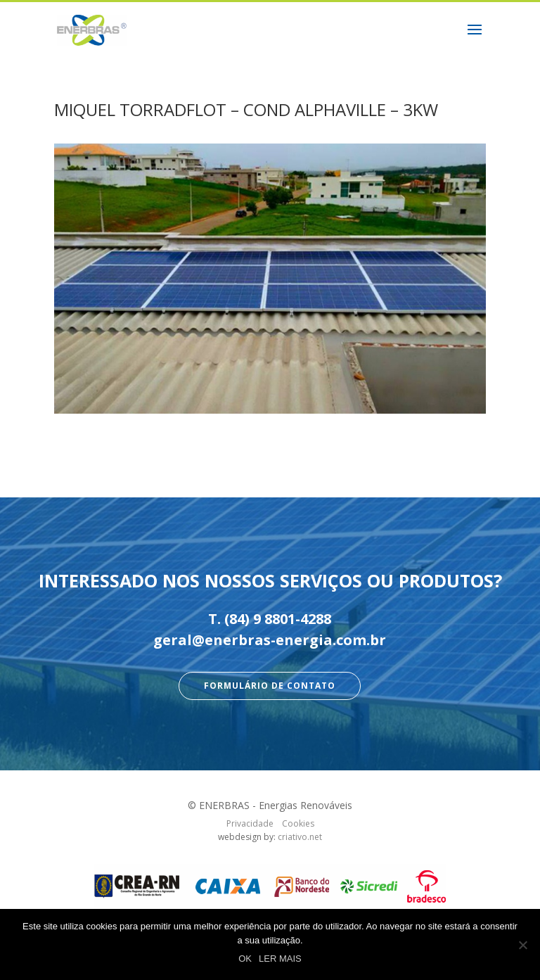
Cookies (298, 823)
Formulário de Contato (270, 686)
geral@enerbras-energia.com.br (270, 640)
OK (245, 959)
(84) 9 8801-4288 (278, 619)
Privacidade (250, 823)
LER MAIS (280, 959)
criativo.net (300, 837)
